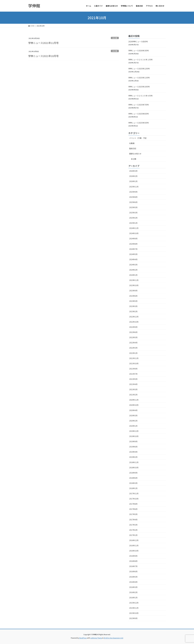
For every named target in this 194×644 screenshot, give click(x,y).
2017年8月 (133, 504)
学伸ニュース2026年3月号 (139, 51)
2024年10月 (134, 233)
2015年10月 (134, 613)
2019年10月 (134, 436)
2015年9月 (133, 618)
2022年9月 (133, 327)
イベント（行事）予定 (138, 138)
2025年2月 (133, 218)
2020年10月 (134, 405)
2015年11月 (134, 608)
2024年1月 (133, 275)
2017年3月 (133, 525)
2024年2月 (133, 270)
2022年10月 (134, 322)
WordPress (83, 638)
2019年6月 (133, 447)
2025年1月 (133, 223)
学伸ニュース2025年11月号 (139, 78)
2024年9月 (133, 239)
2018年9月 (133, 473)
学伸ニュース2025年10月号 (139, 87)
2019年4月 (133, 452)
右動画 (132, 143)
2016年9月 (133, 556)
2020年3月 (133, 415)
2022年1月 (133, 353)
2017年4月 (133, 520)
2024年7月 (133, 249)
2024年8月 (133, 244)
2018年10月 (134, 468)
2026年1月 (133, 181)
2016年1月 (133, 598)
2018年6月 (133, 478)
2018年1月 (133, 488)
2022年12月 (134, 317)
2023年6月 (133, 296)
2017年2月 (133, 530)
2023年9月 (133, 291)
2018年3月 (133, 483)
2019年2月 (133, 457)
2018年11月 (134, 462)
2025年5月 (133, 207)
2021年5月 (133, 379)
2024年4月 (133, 259)
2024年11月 (134, 228)
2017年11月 (134, 493)
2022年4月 (133, 343)
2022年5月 (133, 337)
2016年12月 (134, 540)
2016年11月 (134, 546)
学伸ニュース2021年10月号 (44, 56)
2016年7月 (133, 566)
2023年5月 (133, 301)
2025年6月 (133, 202)
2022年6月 (133, 332)
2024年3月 (133, 265)
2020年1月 (133, 426)
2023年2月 (133, 311)
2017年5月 (133, 514)
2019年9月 (133, 441)
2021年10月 (134, 363)
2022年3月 (133, 348)
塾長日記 (133, 148)
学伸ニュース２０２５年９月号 (141, 96)
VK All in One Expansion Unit (113, 638)
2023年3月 (133, 306)
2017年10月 (134, 499)
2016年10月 (134, 551)
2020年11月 (134, 400)
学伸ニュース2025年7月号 (139, 105)
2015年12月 (134, 603)
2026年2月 (133, 176)
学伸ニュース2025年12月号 (139, 69)
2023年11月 (134, 280)
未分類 (115, 38)
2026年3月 (133, 171)
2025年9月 (133, 192)
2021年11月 (134, 358)
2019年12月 (134, 431)
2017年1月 (133, 535)
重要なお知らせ (135, 154)
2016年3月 (133, 587)
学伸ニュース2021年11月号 (44, 43)
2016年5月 (133, 577)
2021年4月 (133, 384)
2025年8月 (133, 197)
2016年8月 (133, 561)
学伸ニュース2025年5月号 (139, 123)
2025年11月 (134, 187)
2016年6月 (133, 571)
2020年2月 (133, 421)
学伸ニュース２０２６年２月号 (141, 60)
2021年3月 (133, 389)
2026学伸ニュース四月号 (138, 42)
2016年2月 (133, 592)
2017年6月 (133, 509)
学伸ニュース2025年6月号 (139, 114)
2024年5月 (133, 254)
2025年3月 (133, 213)
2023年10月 (134, 285)
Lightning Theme (96, 638)
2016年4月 (133, 582)
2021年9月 (133, 369)
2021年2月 (133, 395)
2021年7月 (133, 374)
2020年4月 (133, 410)
